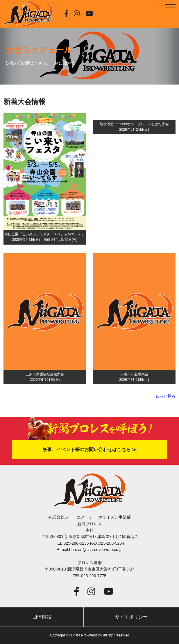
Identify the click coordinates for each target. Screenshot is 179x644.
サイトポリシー (131, 617)
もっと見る (165, 396)
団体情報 (42, 617)
